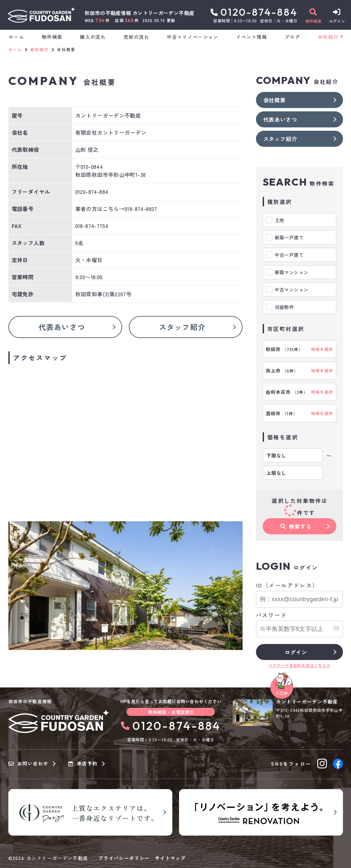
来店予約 (83, 764)
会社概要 (275, 100)
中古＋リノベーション (193, 37)
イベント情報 (252, 37)
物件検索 (52, 37)
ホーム (16, 37)
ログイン (296, 652)
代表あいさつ (62, 327)
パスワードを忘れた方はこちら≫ (299, 665)
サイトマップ (170, 858)
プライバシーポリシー (124, 858)
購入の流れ (93, 37)
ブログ (292, 37)
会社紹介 (328, 37)
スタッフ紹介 (182, 327)
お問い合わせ (28, 764)
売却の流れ (136, 37)
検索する (296, 526)
